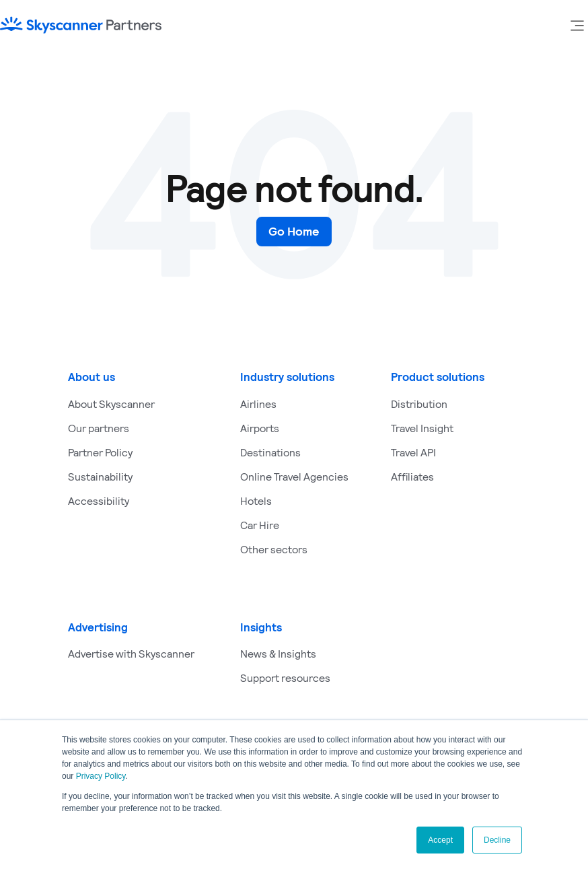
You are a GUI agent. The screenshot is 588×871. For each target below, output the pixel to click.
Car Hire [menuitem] (260, 525)
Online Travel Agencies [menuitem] (294, 476)
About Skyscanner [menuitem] (111, 404)
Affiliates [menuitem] (412, 476)
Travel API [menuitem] (413, 452)
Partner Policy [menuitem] (100, 452)
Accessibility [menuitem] (99, 500)
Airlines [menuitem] (258, 404)
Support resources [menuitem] (285, 677)
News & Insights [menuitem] (278, 653)
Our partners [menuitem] (99, 428)
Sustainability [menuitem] (100, 476)
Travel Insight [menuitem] (422, 428)
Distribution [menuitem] (419, 404)
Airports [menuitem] (260, 428)
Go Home (294, 231)
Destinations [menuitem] (270, 452)
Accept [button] (440, 840)
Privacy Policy (101, 776)
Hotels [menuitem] (256, 500)
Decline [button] (497, 840)
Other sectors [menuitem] (274, 549)
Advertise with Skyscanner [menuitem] (131, 653)
